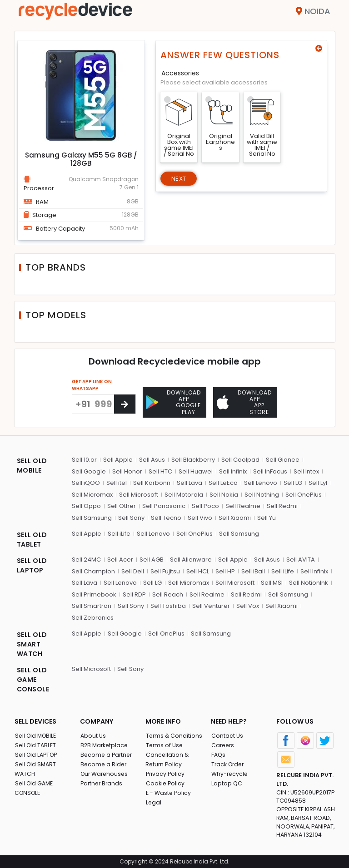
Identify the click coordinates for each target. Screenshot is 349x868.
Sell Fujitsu (165, 570)
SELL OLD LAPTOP (32, 564)
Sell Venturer (211, 604)
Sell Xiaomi (235, 516)
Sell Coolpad (240, 458)
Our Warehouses (105, 772)
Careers (223, 743)
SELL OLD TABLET (32, 538)
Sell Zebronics (93, 616)
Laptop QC (227, 782)
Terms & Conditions (174, 734)
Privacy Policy (165, 772)
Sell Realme (243, 504)
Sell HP (225, 570)
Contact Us (227, 734)
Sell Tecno (166, 516)
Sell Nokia (224, 493)
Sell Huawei (196, 470)
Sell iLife (119, 532)
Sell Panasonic (164, 504)
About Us (93, 734)
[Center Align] (125, 404)
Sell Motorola (184, 493)
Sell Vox (248, 604)
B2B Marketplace (105, 743)
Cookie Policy (165, 782)
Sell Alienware (191, 558)
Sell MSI (272, 581)
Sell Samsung (92, 516)
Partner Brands (102, 782)
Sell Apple (118, 458)
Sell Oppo (86, 504)
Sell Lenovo (261, 481)
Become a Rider (104, 762)
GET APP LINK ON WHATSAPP (92, 385)
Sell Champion (93, 570)
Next (180, 179)
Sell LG (293, 481)
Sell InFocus (270, 470)
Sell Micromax (92, 493)
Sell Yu (267, 516)
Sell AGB (152, 558)
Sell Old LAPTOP (37, 753)
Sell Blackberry (193, 458)
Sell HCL (198, 570)
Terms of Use (165, 743)
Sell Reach (168, 593)
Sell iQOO (86, 481)
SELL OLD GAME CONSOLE (33, 678)
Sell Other (122, 504)
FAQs (218, 753)
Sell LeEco (223, 481)
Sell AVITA (301, 558)
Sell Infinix (233, 470)
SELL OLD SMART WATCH (32, 642)
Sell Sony (131, 516)
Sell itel (117, 481)
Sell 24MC (86, 558)
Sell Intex (306, 470)
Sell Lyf (318, 481)
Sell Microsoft (139, 493)
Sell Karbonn (152, 481)
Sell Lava (189, 481)
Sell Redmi (282, 504)
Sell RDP (134, 593)
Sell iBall (253, 570)
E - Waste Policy (169, 791)
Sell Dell (133, 570)
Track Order (229, 762)
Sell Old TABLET (36, 743)
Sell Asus (152, 458)
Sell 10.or (84, 458)
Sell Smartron (92, 604)
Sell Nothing (262, 493)
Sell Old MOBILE (37, 734)
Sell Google (89, 470)
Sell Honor (127, 470)
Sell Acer (120, 558)
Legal (153, 801)
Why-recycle (230, 772)
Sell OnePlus (304, 493)
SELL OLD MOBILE (32, 464)
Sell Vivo (200, 516)
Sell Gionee (283, 458)
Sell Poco (205, 504)
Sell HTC (160, 470)
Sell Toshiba (168, 604)
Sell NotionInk (309, 581)
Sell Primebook (94, 593)
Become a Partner (107, 753)
